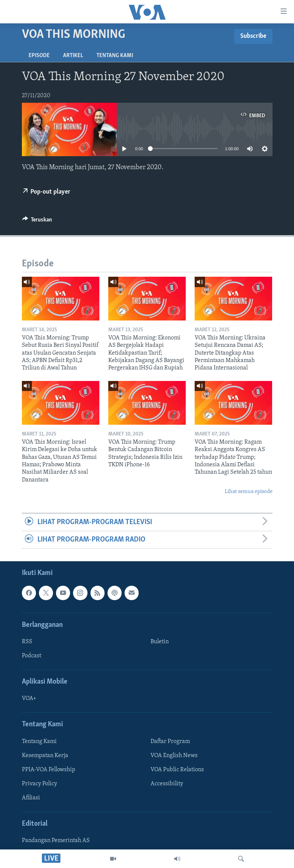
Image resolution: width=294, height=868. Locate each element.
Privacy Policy (39, 784)
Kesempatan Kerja (45, 756)
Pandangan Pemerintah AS (56, 841)
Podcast (32, 656)
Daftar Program (170, 742)
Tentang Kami (115, 56)
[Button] (37, 221)
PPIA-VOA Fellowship (49, 770)
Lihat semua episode (249, 492)
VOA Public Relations (177, 770)
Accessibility (167, 784)
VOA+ (29, 699)
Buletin (160, 642)
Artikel (73, 56)
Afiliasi (31, 798)
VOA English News (174, 756)
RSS (27, 642)
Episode (39, 56)
